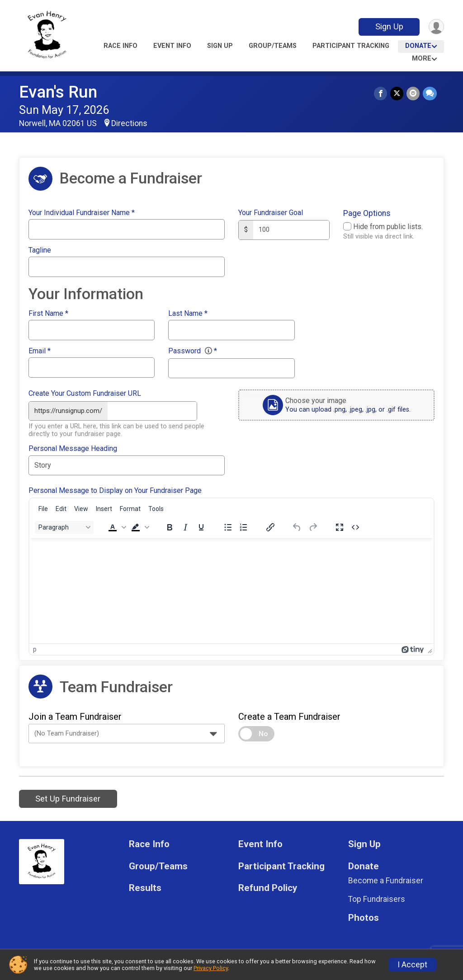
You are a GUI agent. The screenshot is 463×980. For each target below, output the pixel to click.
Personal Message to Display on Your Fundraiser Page (115, 490)
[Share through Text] (430, 94)
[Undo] (297, 526)
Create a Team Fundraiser (289, 716)
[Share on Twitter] (398, 94)
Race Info (120, 46)
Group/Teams (273, 46)
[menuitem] (43, 508)
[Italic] (185, 526)
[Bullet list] (228, 526)
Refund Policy (268, 887)
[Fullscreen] (340, 526)
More (422, 59)
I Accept (412, 965)
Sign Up (388, 26)
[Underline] (201, 526)
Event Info (172, 46)
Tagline (40, 250)
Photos (364, 917)
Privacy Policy (211, 968)
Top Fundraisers (377, 898)
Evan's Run (58, 92)
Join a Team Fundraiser (75, 716)
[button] (116, 526)
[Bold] (170, 526)
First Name (48, 314)
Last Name (188, 314)
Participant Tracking (351, 46)
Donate (418, 46)
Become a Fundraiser (386, 880)
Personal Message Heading (73, 448)
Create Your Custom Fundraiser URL (85, 394)
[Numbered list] (244, 526)
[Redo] (313, 526)
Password (193, 351)
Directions (129, 123)
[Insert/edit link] (270, 526)
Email (40, 351)
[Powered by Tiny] (413, 648)
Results (145, 887)
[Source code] (355, 526)
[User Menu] (436, 27)
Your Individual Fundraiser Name (82, 213)
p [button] (35, 648)
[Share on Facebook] (382, 94)
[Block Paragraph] (64, 526)
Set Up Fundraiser (68, 798)
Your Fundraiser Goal (271, 213)
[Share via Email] (413, 94)
